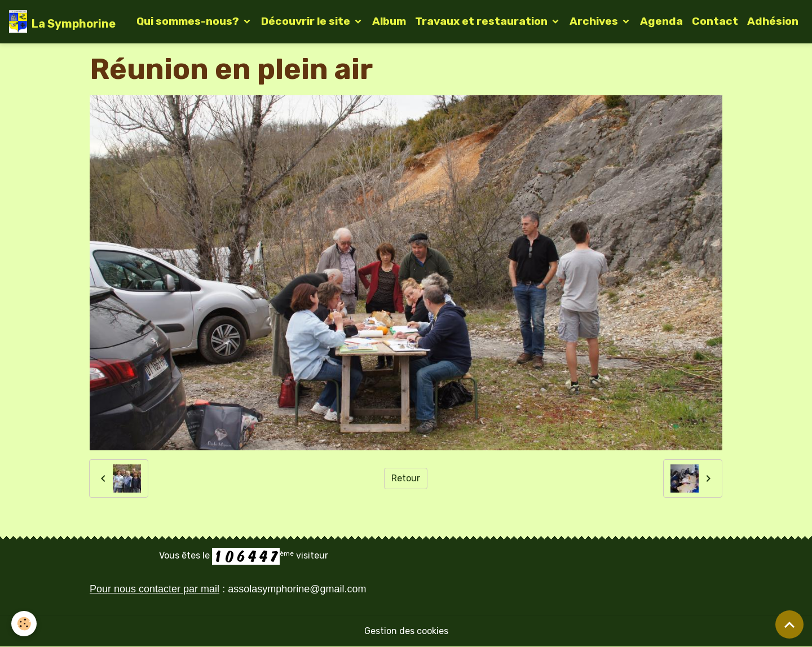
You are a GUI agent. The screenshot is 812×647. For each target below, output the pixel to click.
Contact (715, 21)
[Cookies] (24, 624)
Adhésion (773, 21)
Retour (406, 478)
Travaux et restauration (482, 21)
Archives (595, 21)
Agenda (661, 21)
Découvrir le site (307, 21)
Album (389, 21)
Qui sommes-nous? (189, 21)
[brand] (62, 21)
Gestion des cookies (406, 631)
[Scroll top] (789, 624)
